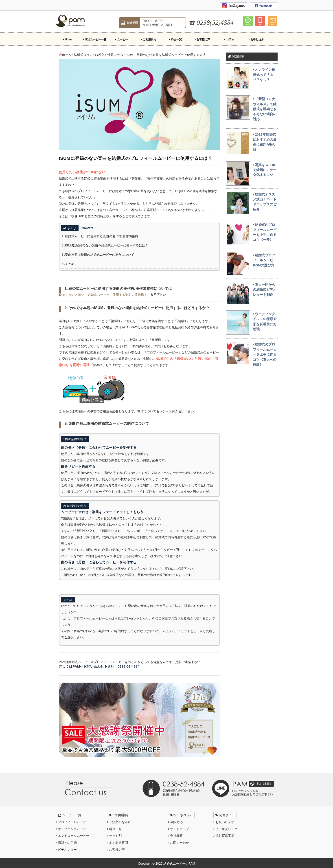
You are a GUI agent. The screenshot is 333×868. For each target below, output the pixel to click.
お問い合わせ (179, 843)
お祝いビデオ (224, 822)
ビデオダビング (225, 829)
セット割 (114, 836)
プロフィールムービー (73, 822)
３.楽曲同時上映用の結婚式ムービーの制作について (98, 255)
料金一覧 (175, 40)
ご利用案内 (148, 40)
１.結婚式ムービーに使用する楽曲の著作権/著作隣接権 (100, 236)
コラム (229, 40)
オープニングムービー (73, 829)
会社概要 (175, 836)
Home (68, 40)
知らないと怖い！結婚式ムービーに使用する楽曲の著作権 (101, 295)
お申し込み (256, 40)
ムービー (122, 40)
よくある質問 (117, 843)
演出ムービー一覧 (95, 40)
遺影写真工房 (224, 836)
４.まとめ (68, 264)
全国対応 (175, 822)
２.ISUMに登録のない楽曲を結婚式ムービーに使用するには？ (105, 245)
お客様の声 (202, 40)
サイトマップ (179, 829)
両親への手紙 (66, 843)
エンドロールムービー (73, 836)
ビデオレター (66, 850)
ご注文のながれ (119, 822)
